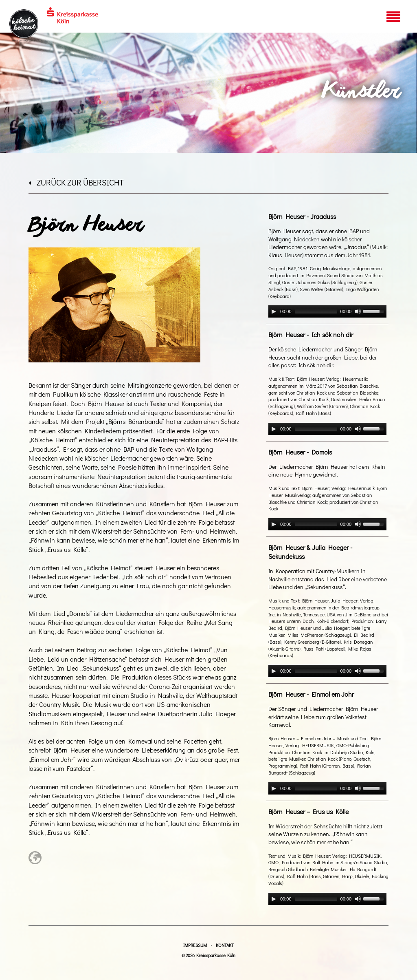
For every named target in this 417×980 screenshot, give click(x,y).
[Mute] (358, 311)
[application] (327, 311)
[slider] (316, 311)
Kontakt (225, 945)
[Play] (274, 311)
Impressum (195, 945)
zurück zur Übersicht (76, 182)
